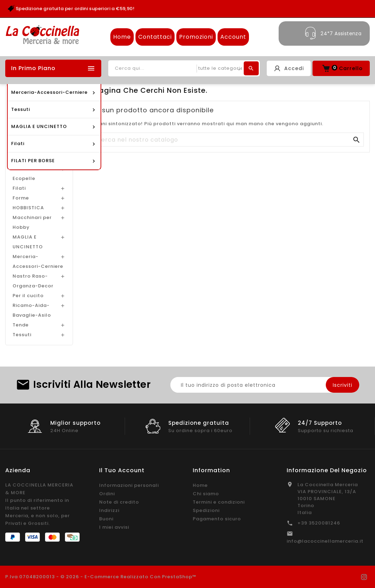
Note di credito (119, 502)
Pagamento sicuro (217, 519)
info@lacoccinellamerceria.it (325, 541)
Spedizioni (206, 510)
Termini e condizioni (219, 502)
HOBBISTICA (28, 208)
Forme (21, 198)
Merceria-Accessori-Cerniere (38, 261)
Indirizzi (109, 510)
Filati (19, 188)
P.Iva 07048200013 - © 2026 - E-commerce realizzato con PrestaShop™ (101, 577)
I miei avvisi (114, 527)
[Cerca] (227, 140)
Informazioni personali (129, 485)
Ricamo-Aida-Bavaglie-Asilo (32, 310)
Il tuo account (122, 470)
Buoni (106, 519)
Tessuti (22, 335)
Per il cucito (28, 296)
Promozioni (196, 37)
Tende (21, 325)
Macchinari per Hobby (32, 222)
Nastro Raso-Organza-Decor (33, 281)
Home (122, 37)
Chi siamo (206, 494)
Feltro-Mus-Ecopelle (28, 174)
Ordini (107, 494)
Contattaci (155, 37)
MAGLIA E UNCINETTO (28, 242)
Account (233, 37)
